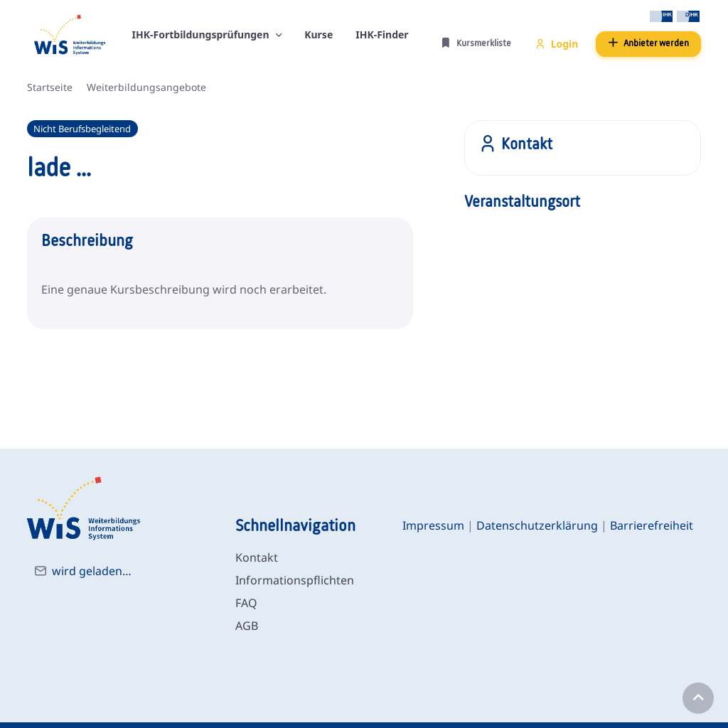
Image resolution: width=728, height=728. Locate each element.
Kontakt (257, 557)
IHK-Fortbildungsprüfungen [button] (202, 34)
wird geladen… (92, 571)
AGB (247, 626)
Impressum (433, 525)
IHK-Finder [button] (382, 34)
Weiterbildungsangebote (146, 87)
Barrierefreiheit (652, 525)
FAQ (246, 603)
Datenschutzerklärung (537, 525)
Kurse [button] (318, 34)
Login (557, 44)
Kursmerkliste (476, 43)
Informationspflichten (295, 580)
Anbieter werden (648, 43)
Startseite (50, 87)
